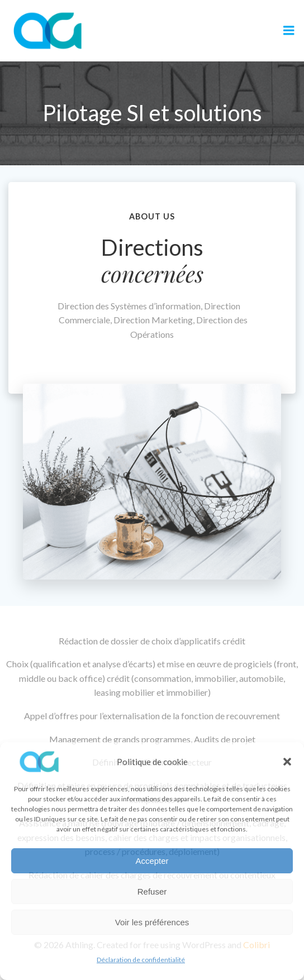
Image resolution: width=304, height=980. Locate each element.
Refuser (152, 891)
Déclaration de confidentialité (141, 960)
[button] (287, 762)
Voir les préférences (152, 922)
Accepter (152, 861)
